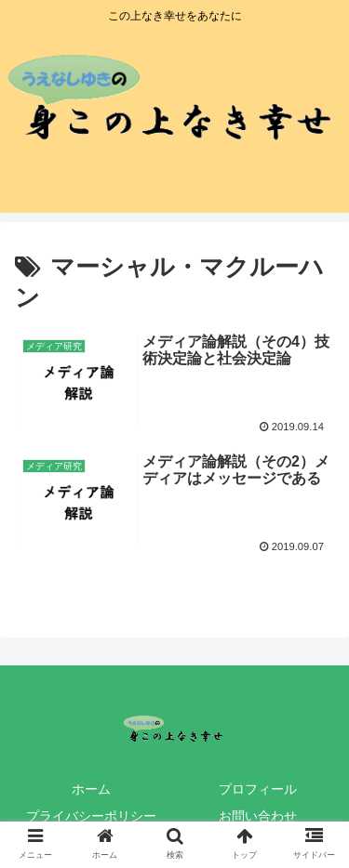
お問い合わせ (258, 816)
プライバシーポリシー (91, 816)
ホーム (91, 789)
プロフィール (258, 789)
